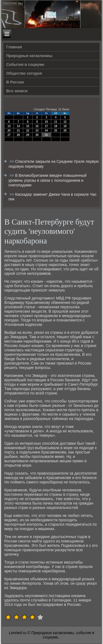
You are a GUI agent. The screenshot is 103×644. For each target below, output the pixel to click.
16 (37, 126)
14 (18, 126)
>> (12, 161)
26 (65, 131)
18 (56, 126)
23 (37, 131)
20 (9, 131)
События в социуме (25, 65)
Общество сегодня (24, 73)
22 (28, 131)
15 (28, 126)
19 (65, 126)
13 (9, 126)
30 (37, 135)
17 (46, 126)
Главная (14, 47)
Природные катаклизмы (29, 56)
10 (46, 122)
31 (46, 135)
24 (46, 131)
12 (65, 122)
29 (28, 135)
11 (56, 122)
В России (15, 82)
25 (56, 131)
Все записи (17, 91)
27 (9, 135)
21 (18, 131)
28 (18, 135)
